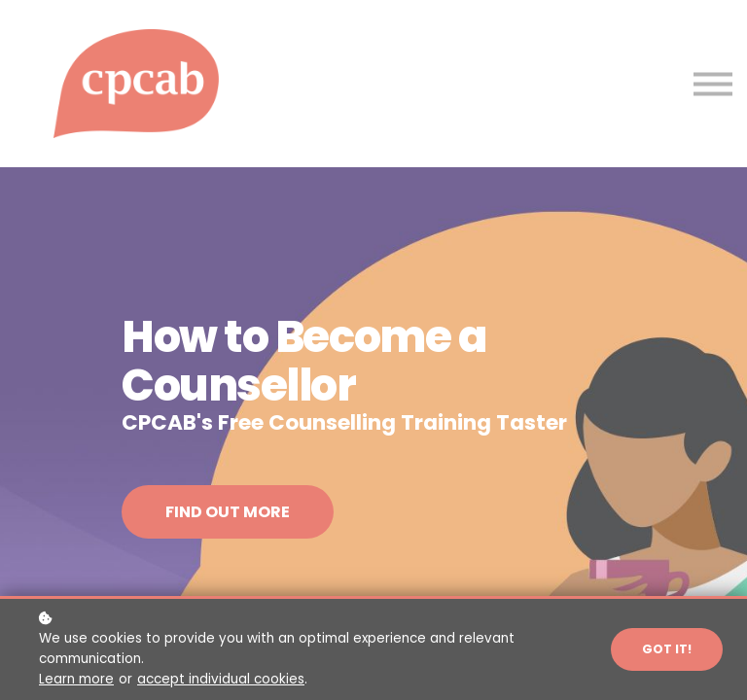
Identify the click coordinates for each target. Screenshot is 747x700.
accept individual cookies (221, 679)
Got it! (667, 649)
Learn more (76, 679)
